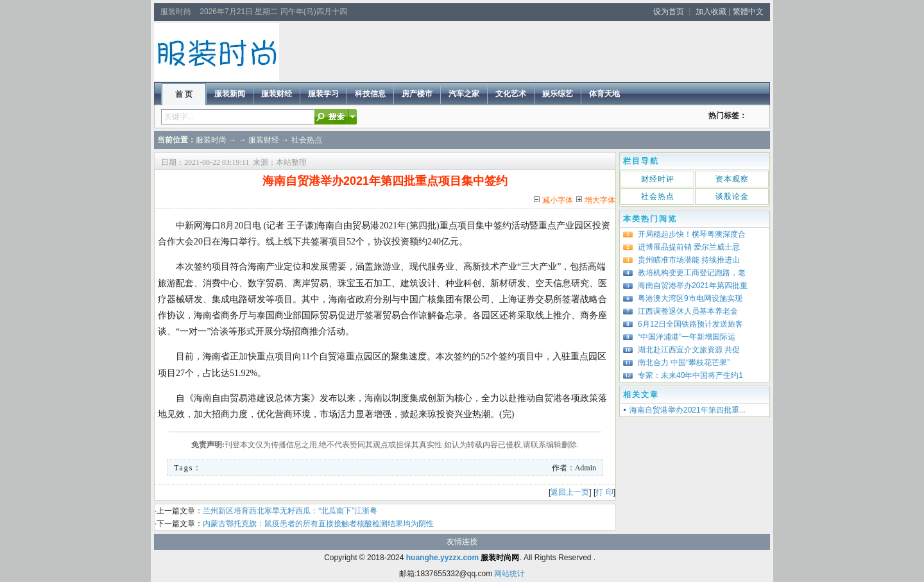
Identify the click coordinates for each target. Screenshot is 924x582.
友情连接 (462, 542)
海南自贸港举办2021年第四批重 (693, 286)
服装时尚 (211, 140)
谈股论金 (732, 196)
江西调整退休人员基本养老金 (688, 311)
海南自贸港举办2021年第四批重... (688, 410)
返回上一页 (570, 492)
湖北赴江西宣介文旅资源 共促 (689, 350)
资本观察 (732, 179)
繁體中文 (748, 12)
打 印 (604, 492)
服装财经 (264, 140)
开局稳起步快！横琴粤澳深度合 (692, 234)
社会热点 (307, 140)
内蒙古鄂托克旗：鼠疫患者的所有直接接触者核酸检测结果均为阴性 (318, 524)
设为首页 (669, 12)
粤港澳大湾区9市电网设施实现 (690, 298)
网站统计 (509, 574)
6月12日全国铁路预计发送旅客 (690, 324)
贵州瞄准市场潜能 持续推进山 (689, 260)
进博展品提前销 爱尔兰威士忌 (689, 247)
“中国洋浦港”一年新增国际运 (687, 337)
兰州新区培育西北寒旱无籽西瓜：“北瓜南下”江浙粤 (290, 511)
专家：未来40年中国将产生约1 (690, 375)
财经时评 (658, 179)
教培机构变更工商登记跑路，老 (692, 273)
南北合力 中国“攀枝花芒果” (684, 363)
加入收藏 (711, 12)
